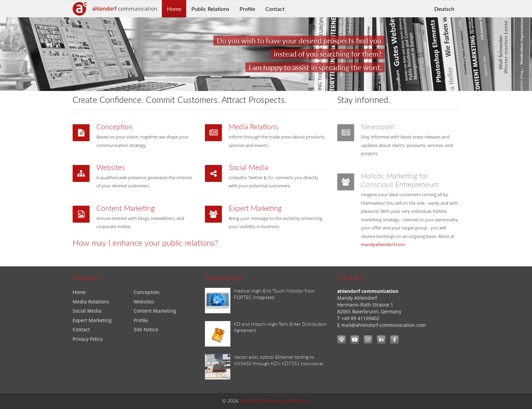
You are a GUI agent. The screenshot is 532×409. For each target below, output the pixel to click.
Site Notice (146, 329)
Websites (111, 167)
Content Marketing (126, 208)
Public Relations (210, 9)
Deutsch (444, 9)
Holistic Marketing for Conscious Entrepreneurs (400, 180)
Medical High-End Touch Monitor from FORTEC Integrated (274, 294)
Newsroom (378, 127)
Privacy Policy (88, 339)
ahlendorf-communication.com (275, 401)
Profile (247, 9)
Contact (275, 9)
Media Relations (253, 127)
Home (174, 9)
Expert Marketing (255, 208)
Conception (115, 127)
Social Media (248, 167)
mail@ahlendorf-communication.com (384, 325)
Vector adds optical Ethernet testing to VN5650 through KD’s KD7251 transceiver (279, 360)
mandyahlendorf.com (383, 245)
